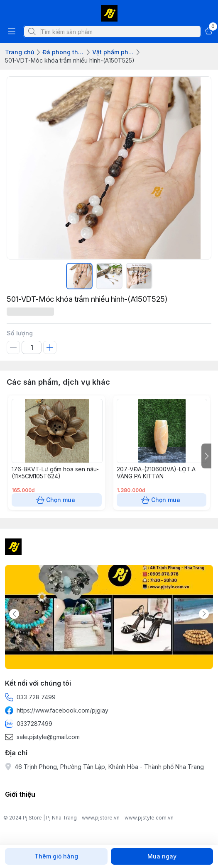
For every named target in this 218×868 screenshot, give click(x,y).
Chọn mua (57, 500)
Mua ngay (162, 856)
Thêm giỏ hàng (56, 856)
